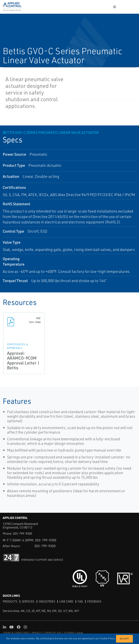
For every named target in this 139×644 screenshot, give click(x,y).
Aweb (80, 633)
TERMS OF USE (53, 633)
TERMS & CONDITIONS (16, 633)
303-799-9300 (22, 533)
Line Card (66, 601)
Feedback (94, 601)
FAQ (80, 601)
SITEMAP (69, 633)
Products (10, 601)
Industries (47, 601)
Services (28, 601)
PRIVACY (37, 633)
